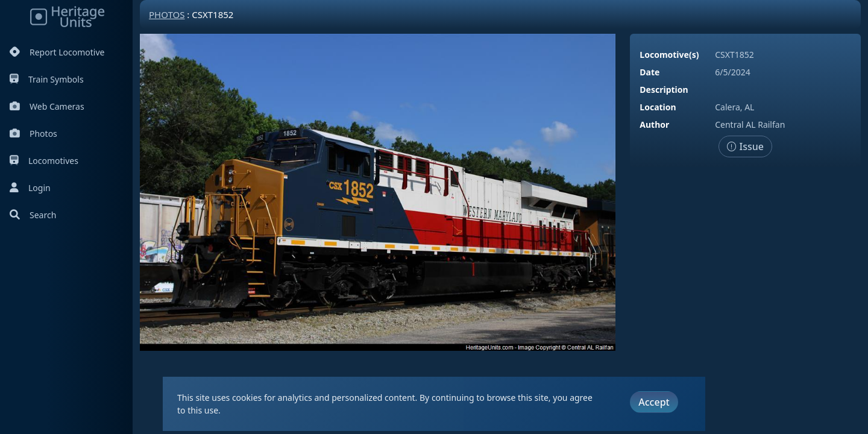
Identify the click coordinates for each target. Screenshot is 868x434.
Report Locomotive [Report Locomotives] (57, 52)
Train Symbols (47, 79)
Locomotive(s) (669, 55)
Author (654, 124)
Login (30, 188)
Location (658, 107)
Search (33, 215)
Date (649, 72)
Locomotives (44, 161)
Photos (33, 134)
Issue (745, 146)
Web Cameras (47, 106)
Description (664, 90)
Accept (654, 402)
